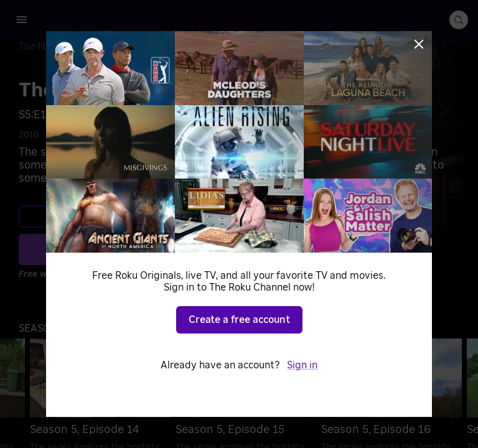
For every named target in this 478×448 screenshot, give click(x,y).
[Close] (419, 44)
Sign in (302, 365)
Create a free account (239, 320)
